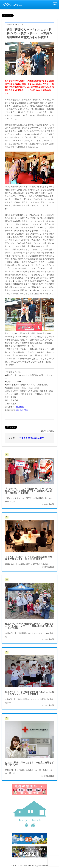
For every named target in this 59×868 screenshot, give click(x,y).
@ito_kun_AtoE (22, 410)
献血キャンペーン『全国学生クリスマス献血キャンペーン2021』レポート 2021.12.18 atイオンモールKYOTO (29, 626)
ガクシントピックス (15, 25)
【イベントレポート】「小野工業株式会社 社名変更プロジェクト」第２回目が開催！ (29, 558)
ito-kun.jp (20, 407)
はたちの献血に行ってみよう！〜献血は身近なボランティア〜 (29, 764)
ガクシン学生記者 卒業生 (32, 438)
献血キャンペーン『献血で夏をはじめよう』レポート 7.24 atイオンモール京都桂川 (29, 693)
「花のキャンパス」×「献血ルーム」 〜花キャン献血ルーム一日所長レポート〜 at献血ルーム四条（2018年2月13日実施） (29, 491)
